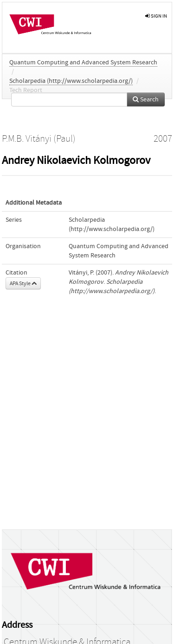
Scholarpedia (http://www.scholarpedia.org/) (71, 81)
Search (146, 100)
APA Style (23, 283)
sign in (156, 16)
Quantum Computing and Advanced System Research (83, 63)
